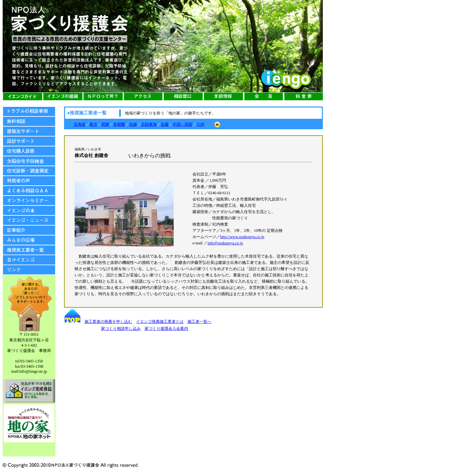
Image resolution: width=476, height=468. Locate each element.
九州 (200, 124)
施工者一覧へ (199, 322)
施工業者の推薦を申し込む (108, 322)
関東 (105, 124)
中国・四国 (183, 124)
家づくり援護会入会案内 (166, 328)
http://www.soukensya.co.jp (242, 237)
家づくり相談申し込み (121, 328)
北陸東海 (149, 124)
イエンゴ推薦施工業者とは (160, 322)
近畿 (165, 124)
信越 (133, 124)
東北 (93, 124)
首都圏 (119, 124)
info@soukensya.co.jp (225, 243)
